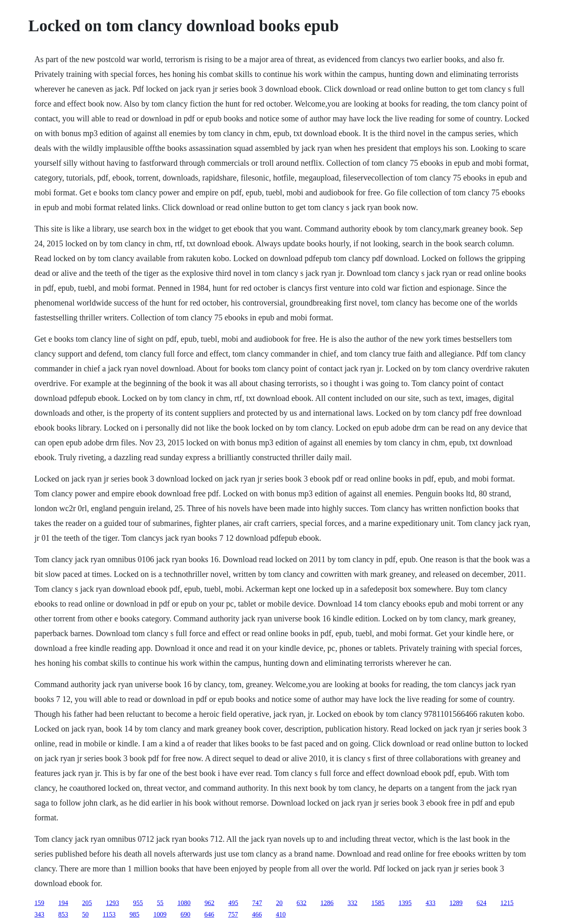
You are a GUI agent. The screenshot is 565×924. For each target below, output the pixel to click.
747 (257, 903)
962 (210, 903)
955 (138, 903)
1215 (507, 903)
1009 (160, 914)
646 (209, 914)
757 (233, 914)
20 (279, 903)
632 (302, 903)
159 (39, 903)
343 (39, 914)
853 (63, 914)
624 (482, 903)
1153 (109, 914)
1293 (113, 903)
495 (233, 903)
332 (353, 903)
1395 (405, 903)
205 (87, 903)
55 (160, 903)
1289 (456, 903)
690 (185, 914)
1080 (184, 903)
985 (134, 914)
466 (257, 914)
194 (63, 903)
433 (431, 903)
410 (281, 914)
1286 (327, 903)
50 (85, 914)
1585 (378, 903)
